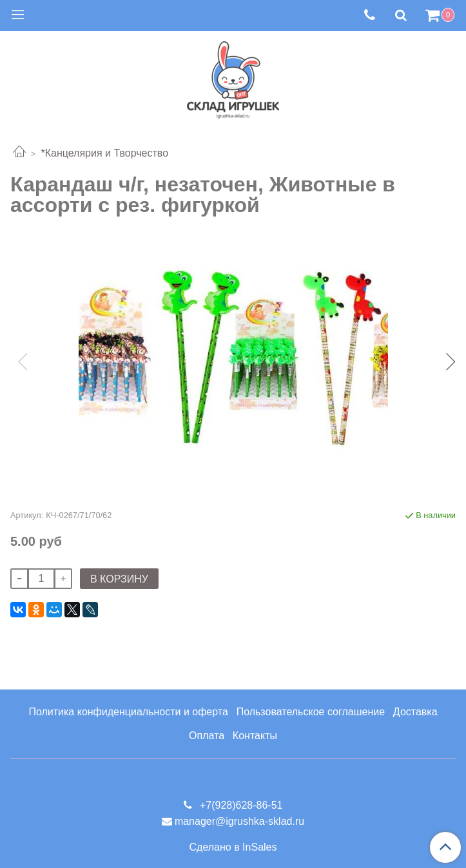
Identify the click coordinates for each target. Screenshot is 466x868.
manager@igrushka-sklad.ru (239, 821)
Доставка (415, 712)
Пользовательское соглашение (311, 712)
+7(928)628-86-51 (240, 805)
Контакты (255, 736)
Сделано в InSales (233, 847)
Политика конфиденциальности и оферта (128, 712)
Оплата (207, 736)
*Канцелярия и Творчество (104, 153)
